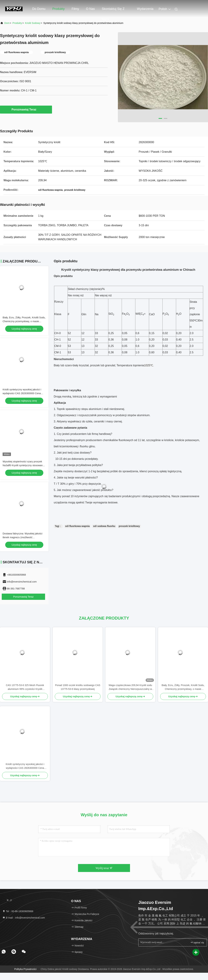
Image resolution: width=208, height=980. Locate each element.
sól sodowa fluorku (104, 526)
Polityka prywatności (25, 969)
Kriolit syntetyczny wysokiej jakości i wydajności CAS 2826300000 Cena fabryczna (22, 393)
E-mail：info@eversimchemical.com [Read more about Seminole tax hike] (24, 918)
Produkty (58, 9)
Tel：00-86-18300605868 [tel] (18, 911)
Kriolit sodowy (33, 23)
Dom (7, 23)
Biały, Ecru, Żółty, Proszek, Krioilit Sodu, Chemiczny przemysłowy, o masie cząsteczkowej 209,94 (24, 321)
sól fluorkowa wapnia (77, 526)
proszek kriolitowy (129, 526)
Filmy (75, 9)
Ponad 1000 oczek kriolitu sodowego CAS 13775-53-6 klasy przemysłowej (78, 687)
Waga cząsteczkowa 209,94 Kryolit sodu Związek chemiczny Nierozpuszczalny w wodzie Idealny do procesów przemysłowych (130, 687)
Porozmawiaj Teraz (26, 109)
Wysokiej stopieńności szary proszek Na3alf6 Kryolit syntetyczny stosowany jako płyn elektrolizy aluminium (23, 465)
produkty (17, 23)
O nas (90, 9)
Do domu (39, 9)
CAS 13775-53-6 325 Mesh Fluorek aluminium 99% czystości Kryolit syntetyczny (25, 687)
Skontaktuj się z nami (113, 11)
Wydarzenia (145, 9)
